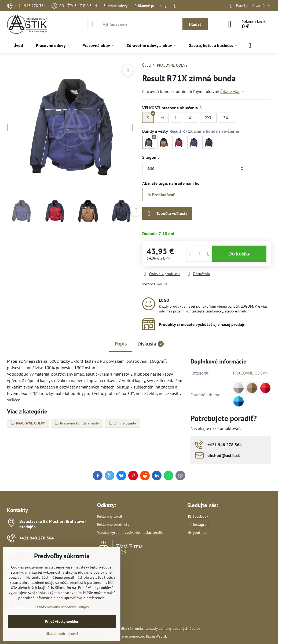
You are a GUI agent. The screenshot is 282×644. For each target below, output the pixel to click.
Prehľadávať (161, 195)
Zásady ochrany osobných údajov (173, 628)
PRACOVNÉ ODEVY (250, 373)
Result (162, 284)
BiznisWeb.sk (156, 636)
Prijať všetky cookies (62, 621)
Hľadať (195, 24)
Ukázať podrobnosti (62, 634)
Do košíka (239, 254)
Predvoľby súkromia (127, 628)
